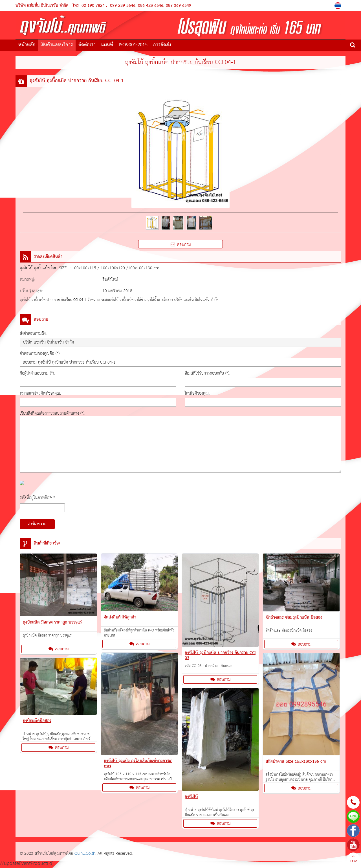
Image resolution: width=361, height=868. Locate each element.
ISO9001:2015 (133, 45)
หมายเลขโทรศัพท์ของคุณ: (40, 393)
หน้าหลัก (27, 45)
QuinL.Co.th (85, 853)
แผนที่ (107, 45)
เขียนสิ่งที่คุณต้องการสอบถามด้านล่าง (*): (52, 413)
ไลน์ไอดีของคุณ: (197, 393)
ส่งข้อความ (37, 524)
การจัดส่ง (162, 45)
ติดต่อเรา (87, 45)
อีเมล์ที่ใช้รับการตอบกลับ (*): (207, 373)
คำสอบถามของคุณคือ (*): (40, 354)
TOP (353, 860)
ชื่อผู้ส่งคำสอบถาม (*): (37, 373)
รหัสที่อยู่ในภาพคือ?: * (37, 498)
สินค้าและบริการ (57, 45)
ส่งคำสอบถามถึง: (33, 334)
